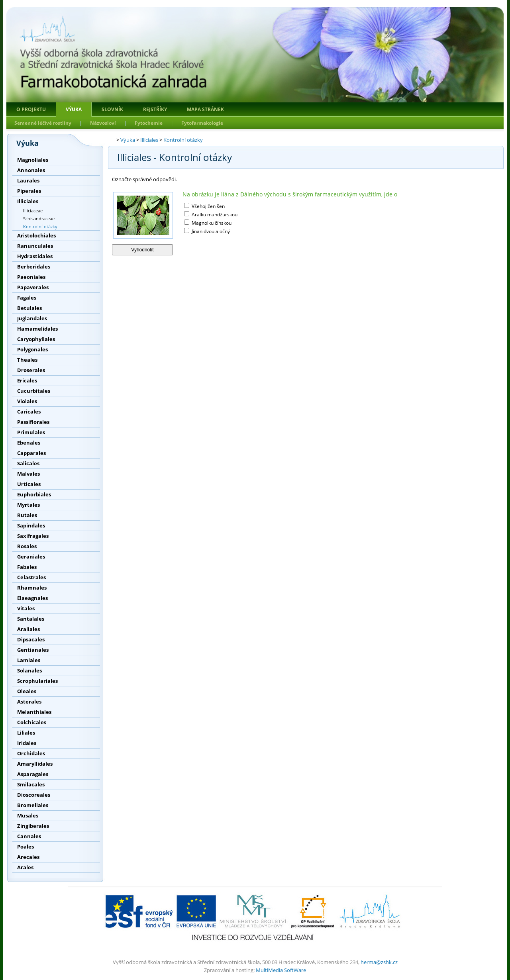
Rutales (27, 515)
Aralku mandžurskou (214, 215)
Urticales (29, 484)
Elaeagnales (32, 598)
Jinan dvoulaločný (210, 231)
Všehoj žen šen (208, 206)
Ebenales (29, 443)
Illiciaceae (33, 211)
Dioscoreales (34, 795)
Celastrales (31, 577)
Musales (28, 815)
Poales (25, 847)
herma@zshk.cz (379, 962)
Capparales (31, 453)
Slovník (112, 109)
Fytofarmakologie (202, 123)
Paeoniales (31, 277)
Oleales (27, 691)
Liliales (26, 733)
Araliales (28, 629)
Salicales (28, 463)
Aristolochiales (36, 235)
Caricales (29, 412)
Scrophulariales (37, 681)
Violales (27, 401)
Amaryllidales (35, 764)
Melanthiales (34, 712)
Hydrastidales (35, 256)
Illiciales (28, 201)
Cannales (29, 836)
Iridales (27, 743)
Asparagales (33, 774)
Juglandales (32, 318)
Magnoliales (33, 160)
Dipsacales (31, 639)
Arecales (28, 857)
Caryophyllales (36, 339)
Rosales (27, 546)
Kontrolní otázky (40, 226)
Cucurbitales (34, 391)
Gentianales (33, 650)
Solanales (29, 670)
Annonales (31, 170)
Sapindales (31, 525)
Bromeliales (33, 805)
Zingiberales (33, 826)
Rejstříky (155, 109)
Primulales (31, 432)
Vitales (26, 608)
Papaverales (33, 287)
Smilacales (31, 784)
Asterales (29, 702)
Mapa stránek (205, 109)
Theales (27, 360)
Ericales (27, 380)
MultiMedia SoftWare (281, 970)
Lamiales (29, 660)
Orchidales (31, 753)
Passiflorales (33, 422)
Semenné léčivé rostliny (43, 123)
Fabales (27, 567)
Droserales (31, 370)
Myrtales (28, 505)
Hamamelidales (37, 329)
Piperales (29, 191)
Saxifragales (33, 536)
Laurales (28, 180)
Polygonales (32, 349)
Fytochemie (149, 123)
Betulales (29, 308)
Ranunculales (35, 246)
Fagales (27, 298)
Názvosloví (103, 123)
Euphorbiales (34, 494)
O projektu (31, 109)
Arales (25, 867)
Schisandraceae (39, 219)
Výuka (74, 109)
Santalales (31, 619)
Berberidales (34, 267)
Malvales (28, 474)
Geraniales (31, 557)
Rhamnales (32, 588)
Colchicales (32, 722)
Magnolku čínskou (211, 223)
